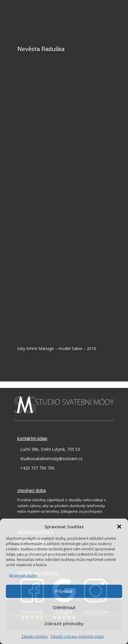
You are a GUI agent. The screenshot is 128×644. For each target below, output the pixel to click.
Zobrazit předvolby (64, 623)
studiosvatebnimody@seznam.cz (51, 459)
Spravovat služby (23, 575)
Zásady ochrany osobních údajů (77, 637)
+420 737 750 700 (37, 468)
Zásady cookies (34, 637)
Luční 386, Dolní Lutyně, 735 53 (50, 449)
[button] (119, 527)
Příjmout (64, 591)
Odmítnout (64, 607)
